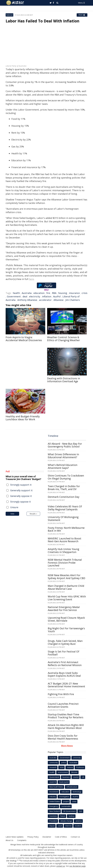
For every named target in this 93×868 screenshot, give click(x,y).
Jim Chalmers (73, 300)
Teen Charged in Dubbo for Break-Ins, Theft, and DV (64, 488)
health (16, 293)
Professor (80, 767)
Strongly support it (21, 485)
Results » (33, 514)
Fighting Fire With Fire (61, 694)
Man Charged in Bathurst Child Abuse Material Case (66, 587)
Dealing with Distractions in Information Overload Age (64, 380)
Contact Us (75, 837)
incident (78, 826)
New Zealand (55, 811)
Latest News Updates (15, 837)
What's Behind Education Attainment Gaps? (63, 466)
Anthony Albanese (27, 300)
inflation (47, 296)
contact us (61, 866)
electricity (35, 296)
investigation (64, 797)
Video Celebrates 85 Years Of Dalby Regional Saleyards (65, 508)
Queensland (54, 777)
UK (83, 777)
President (53, 821)
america (79, 821)
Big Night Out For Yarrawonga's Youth (66, 630)
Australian (73, 762)
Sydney (72, 816)
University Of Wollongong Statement (63, 519)
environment (63, 772)
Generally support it (21, 490)
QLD (81, 811)
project (66, 801)
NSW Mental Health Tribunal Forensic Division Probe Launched (65, 563)
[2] (20, 860)
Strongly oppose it (21, 502)
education (39, 293)
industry (53, 797)
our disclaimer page (77, 866)
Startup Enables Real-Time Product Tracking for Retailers (66, 716)
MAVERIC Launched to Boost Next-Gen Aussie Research (65, 540)
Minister (74, 772)
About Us (9, 840)
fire (48, 293)
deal (25, 296)
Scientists (53, 816)
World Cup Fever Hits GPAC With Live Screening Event (67, 598)
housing (63, 293)
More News (67, 746)
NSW (62, 767)
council (76, 777)
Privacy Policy (33, 837)
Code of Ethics (61, 837)
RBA (54, 293)
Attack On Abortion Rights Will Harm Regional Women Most (66, 727)
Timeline (53, 436)
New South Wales (56, 787)
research (53, 767)
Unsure (14, 507)
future (63, 816)
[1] (18, 860)
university (77, 758)
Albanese (59, 300)
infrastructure (72, 787)
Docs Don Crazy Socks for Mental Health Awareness (63, 737)
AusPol (57, 296)
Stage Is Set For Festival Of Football (63, 653)
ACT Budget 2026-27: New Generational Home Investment (66, 685)
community (54, 762)
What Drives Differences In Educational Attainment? (63, 456)
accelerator (45, 300)
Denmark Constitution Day (64, 497)
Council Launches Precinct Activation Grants (63, 705)
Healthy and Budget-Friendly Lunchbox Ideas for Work (23, 418)
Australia (27, 293)
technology (77, 792)
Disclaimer (47, 837)
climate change (66, 821)
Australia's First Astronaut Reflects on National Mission (65, 664)
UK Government (69, 811)
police (64, 762)
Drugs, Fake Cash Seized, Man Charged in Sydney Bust (65, 642)
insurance (74, 293)
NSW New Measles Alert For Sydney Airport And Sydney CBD (66, 577)
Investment (54, 792)
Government (14, 296)
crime (74, 801)
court (60, 826)
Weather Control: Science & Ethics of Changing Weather (63, 339)
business (66, 777)
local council (64, 782)
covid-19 (53, 782)
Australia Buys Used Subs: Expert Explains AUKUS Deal (64, 674)
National (9, 15)
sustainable (66, 806)
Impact (52, 826)
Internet (68, 826)
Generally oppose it (21, 496)
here (31, 279)
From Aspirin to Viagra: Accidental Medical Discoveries (24, 339)
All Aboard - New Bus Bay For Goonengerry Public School (65, 445)
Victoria (70, 767)
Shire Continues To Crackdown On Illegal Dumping (66, 477)
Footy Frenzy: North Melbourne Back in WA (66, 529)
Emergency (54, 806)
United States (55, 801)
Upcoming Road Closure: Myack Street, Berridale (66, 619)
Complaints (22, 840)
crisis (85, 293)
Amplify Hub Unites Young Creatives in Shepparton (63, 551)
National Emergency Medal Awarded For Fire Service (64, 609)
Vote (12, 514)
